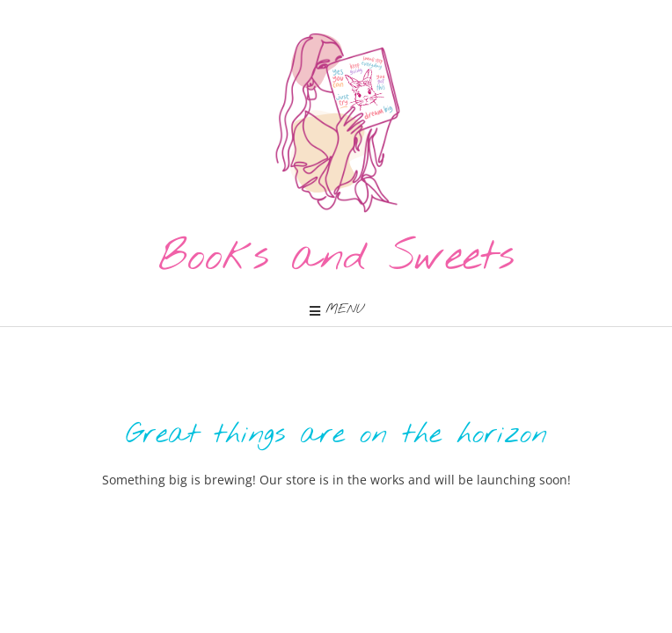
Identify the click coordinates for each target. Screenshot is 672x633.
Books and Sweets (336, 258)
